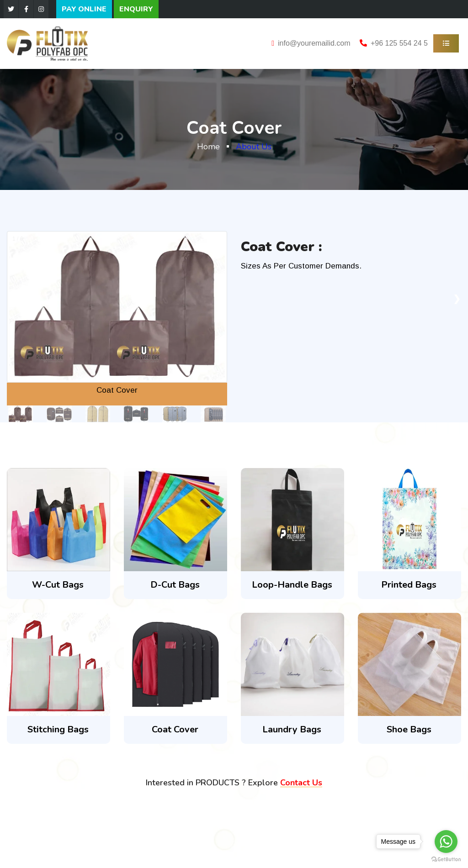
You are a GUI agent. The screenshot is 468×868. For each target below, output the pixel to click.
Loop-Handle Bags (292, 585)
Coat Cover (175, 729)
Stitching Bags (58, 729)
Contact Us (301, 783)
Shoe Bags (409, 729)
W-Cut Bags (58, 585)
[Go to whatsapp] (446, 842)
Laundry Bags (292, 729)
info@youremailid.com (314, 43)
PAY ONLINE (84, 9)
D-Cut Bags (175, 585)
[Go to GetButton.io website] (446, 859)
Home (208, 147)
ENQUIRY (136, 9)
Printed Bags (409, 585)
